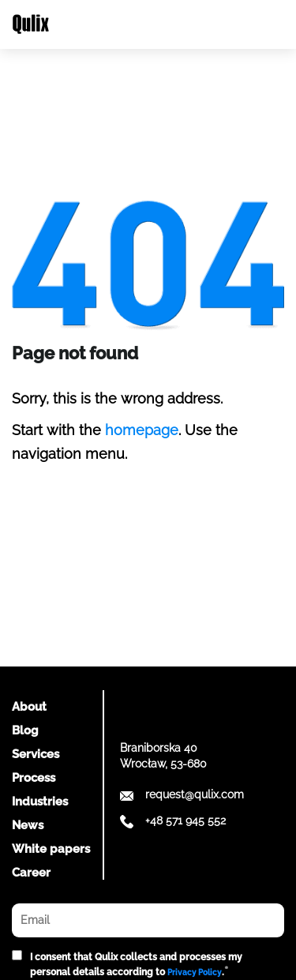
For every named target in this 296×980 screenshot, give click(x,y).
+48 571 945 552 (185, 820)
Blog (25, 730)
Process (34, 778)
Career (31, 873)
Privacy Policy (195, 972)
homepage (142, 430)
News (28, 825)
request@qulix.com (195, 794)
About (29, 707)
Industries (40, 802)
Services (36, 754)
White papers (51, 849)
